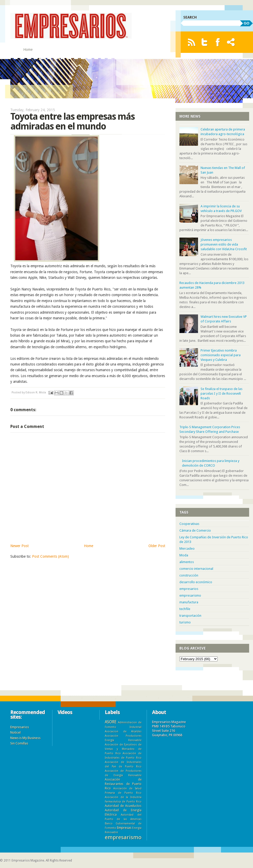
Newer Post (19, 546)
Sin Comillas (19, 743)
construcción (189, 575)
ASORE (111, 722)
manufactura (189, 602)
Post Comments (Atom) (50, 556)
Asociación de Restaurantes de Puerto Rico (123, 784)
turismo (185, 622)
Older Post (157, 546)
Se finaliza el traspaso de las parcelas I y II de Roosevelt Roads (222, 394)
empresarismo (190, 595)
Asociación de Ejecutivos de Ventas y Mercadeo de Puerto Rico (123, 749)
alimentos (187, 562)
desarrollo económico (196, 582)
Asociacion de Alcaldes (123, 731)
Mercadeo (187, 549)
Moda (184, 555)
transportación (190, 616)
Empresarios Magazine (28, 861)
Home (28, 50)
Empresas (124, 828)
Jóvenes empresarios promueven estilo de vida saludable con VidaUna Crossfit (224, 244)
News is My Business (25, 738)
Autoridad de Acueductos (123, 806)
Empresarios (20, 727)
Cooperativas (189, 524)
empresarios (189, 589)
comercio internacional (196, 569)
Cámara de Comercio (195, 530)
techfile (185, 609)
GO (247, 23)
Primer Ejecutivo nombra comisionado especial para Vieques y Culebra (221, 355)
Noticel (15, 732)
